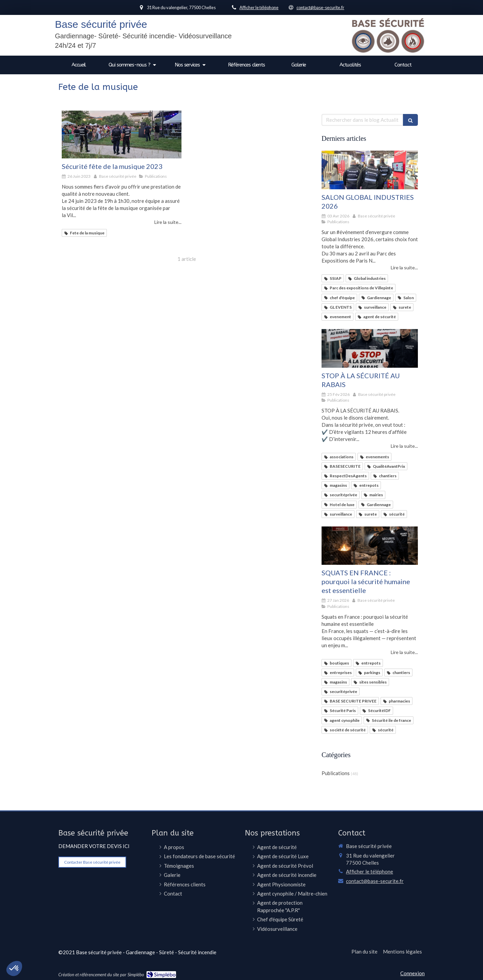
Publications (336, 773)
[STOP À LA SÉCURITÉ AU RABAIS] (370, 348)
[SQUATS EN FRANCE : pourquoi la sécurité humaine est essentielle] (370, 546)
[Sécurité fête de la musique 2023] (122, 134)
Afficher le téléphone (259, 7)
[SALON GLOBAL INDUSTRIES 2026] (370, 170)
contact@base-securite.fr (375, 881)
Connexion (412, 973)
